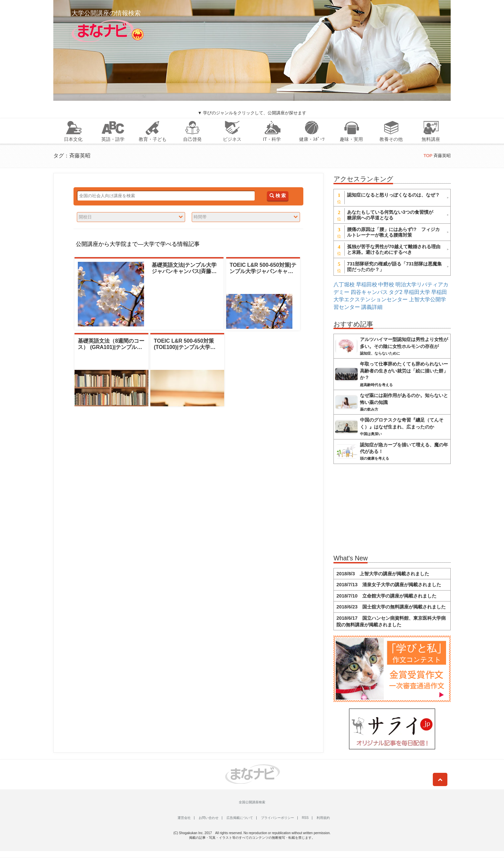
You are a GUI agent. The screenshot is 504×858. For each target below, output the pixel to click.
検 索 (278, 196)
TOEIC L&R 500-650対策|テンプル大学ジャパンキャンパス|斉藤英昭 (263, 271)
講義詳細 (372, 307)
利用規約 (323, 818)
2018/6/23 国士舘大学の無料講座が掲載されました (391, 607)
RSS (305, 818)
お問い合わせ (209, 818)
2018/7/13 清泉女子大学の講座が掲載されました (389, 585)
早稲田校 (367, 285)
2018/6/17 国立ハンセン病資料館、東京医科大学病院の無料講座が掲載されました (391, 621)
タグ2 (396, 292)
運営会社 (184, 818)
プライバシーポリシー (277, 818)
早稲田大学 (417, 292)
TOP (428, 156)
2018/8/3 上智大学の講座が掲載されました (383, 574)
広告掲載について (240, 818)
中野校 (386, 285)
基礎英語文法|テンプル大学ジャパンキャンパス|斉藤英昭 (184, 271)
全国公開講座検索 (252, 802)
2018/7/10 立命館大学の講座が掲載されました (386, 596)
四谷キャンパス (369, 292)
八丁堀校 (344, 285)
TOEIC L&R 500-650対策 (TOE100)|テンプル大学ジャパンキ (184, 347)
